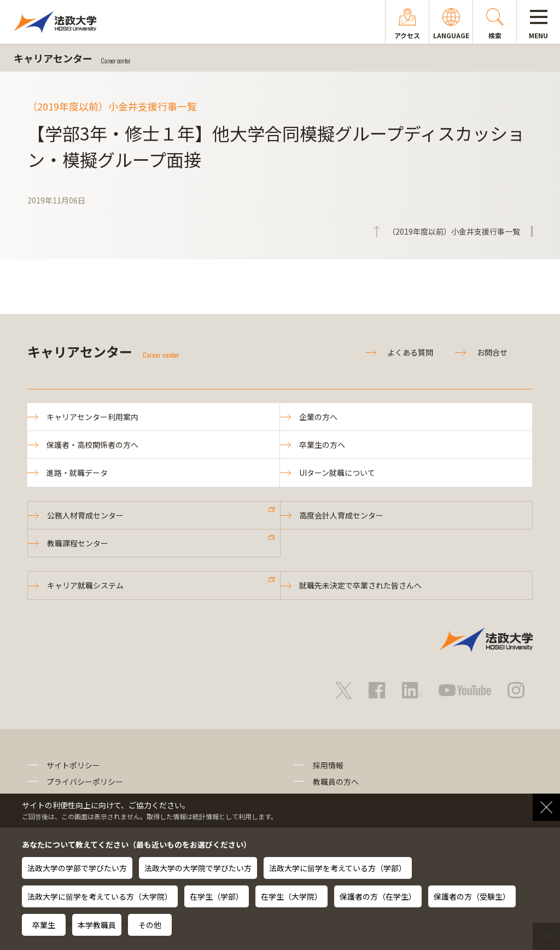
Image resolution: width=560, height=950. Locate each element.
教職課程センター (78, 543)
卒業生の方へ (322, 445)
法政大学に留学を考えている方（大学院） (100, 896)
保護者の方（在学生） (378, 896)
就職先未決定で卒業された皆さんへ (361, 586)
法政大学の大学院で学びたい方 (198, 868)
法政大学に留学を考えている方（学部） (338, 868)
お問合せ (492, 352)
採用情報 (328, 765)
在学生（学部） (217, 896)
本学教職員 (97, 925)
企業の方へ (318, 417)
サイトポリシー (73, 765)
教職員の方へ (336, 782)
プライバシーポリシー (85, 782)
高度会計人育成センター (342, 515)
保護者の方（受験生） (472, 896)
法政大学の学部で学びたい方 (77, 868)
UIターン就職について (337, 473)
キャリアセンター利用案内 (92, 417)
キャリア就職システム (85, 586)
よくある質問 (410, 352)
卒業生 (44, 925)
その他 (150, 925)
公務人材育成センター (85, 515)
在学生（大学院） (291, 896)
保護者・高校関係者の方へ (92, 445)
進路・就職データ (77, 473)
